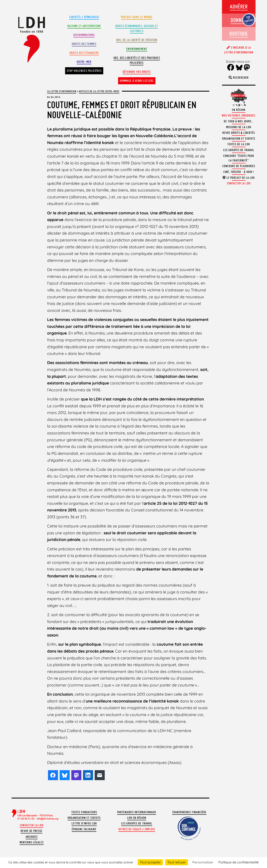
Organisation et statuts (84, 818)
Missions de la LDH (239, 127)
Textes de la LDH (239, 144)
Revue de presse (31, 831)
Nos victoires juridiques (239, 116)
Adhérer (239, 7)
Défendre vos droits (137, 72)
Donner (239, 20)
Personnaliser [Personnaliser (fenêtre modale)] (203, 862)
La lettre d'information (62, 91)
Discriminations (84, 35)
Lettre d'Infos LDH (84, 823)
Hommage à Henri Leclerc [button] (137, 81)
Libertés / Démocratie (84, 17)
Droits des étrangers (84, 53)
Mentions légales (32, 842)
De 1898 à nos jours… (239, 121)
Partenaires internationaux (137, 812)
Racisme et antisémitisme (84, 26)
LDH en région (137, 818)
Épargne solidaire (84, 829)
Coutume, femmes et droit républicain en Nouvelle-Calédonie (122, 110)
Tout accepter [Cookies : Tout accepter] (150, 862)
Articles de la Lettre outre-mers (99, 91)
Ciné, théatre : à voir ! (239, 172)
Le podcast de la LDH (239, 178)
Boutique (239, 34)
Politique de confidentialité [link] (239, 862)
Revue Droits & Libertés (239, 133)
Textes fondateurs (84, 812)
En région (239, 110)
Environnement (137, 49)
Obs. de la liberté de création (137, 40)
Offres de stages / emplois (137, 829)
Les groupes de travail (137, 823)
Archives (32, 837)
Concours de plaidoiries (239, 166)
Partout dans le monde (137, 17)
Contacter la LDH (32, 825)
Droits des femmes (84, 44)
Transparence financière (189, 812)
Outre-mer (84, 62)
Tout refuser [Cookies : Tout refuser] (177, 862)
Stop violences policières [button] (84, 71)
